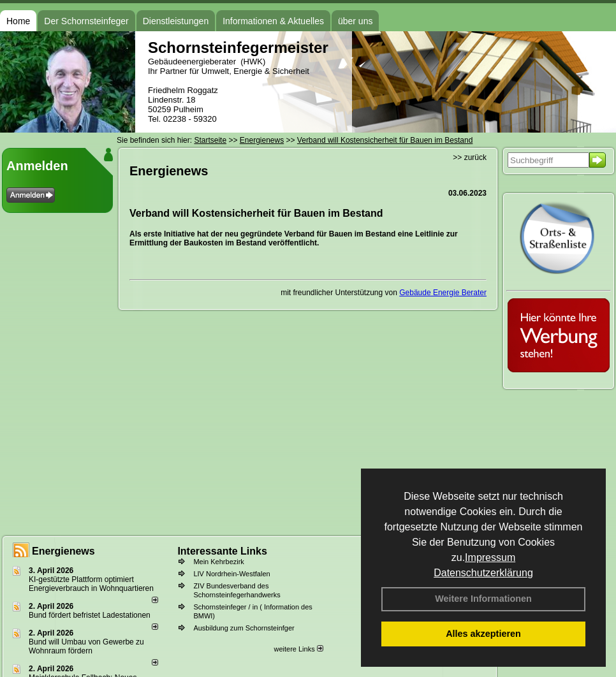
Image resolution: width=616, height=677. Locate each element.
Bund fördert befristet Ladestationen (90, 615)
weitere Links (298, 649)
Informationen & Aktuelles (273, 21)
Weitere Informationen (483, 599)
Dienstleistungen (176, 21)
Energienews (63, 551)
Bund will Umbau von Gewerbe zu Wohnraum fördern (86, 646)
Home (18, 21)
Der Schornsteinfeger (86, 21)
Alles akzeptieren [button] (483, 634)
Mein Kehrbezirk (218, 562)
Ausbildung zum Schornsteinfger (244, 628)
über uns (355, 21)
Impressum (490, 557)
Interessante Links (222, 551)
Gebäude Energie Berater (443, 293)
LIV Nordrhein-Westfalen (231, 574)
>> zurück (470, 157)
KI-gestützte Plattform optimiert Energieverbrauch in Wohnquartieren (91, 584)
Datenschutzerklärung (483, 573)
